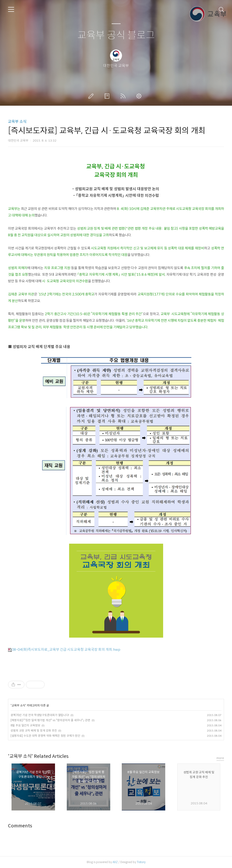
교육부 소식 (17, 122)
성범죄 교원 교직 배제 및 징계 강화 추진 (34, 730)
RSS (124, 96)
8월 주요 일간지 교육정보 (25, 725)
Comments (20, 826)
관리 (140, 96)
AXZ (115, 862)
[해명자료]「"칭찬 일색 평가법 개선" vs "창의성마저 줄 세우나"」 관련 (50, 720)
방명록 (108, 96)
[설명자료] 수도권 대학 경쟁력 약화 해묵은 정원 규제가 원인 (45, 736)
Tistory (141, 862)
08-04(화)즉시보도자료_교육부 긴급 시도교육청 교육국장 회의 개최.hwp (64, 649)
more (220, 758)
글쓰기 (92, 96)
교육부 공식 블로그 (116, 35)
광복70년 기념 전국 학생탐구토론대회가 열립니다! (40, 715)
